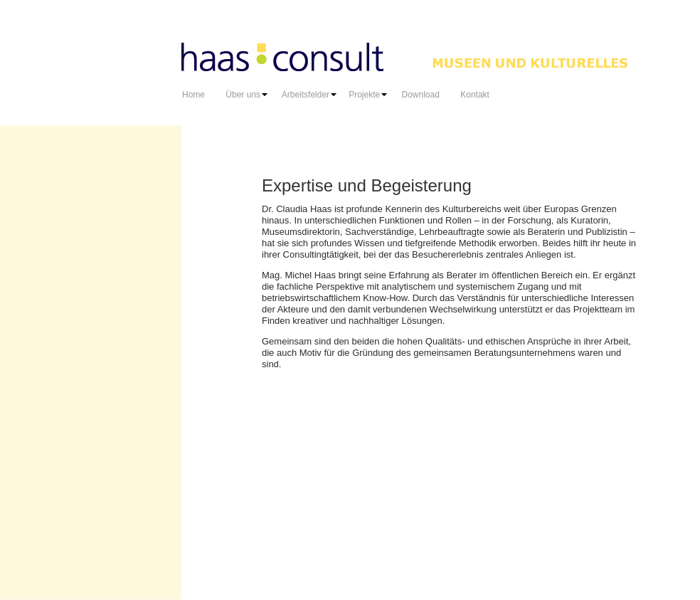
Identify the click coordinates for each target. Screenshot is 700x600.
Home (193, 95)
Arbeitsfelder (307, 95)
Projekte (366, 95)
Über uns (248, 95)
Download (417, 95)
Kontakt (475, 95)
